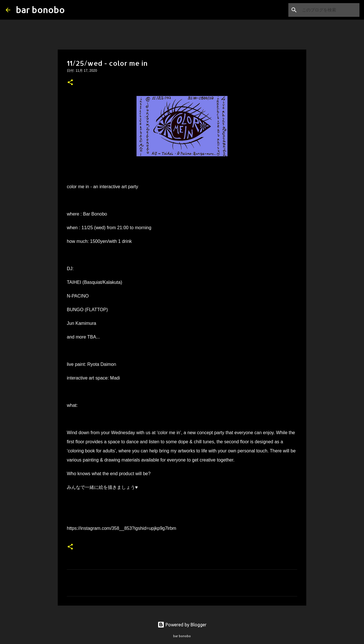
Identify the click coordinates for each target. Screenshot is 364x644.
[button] (70, 83)
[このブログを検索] (330, 10)
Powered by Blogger (182, 625)
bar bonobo (40, 10)
